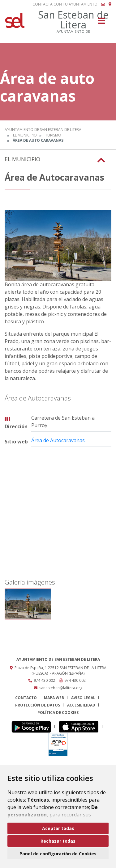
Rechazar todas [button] (58, 841)
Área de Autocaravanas (58, 440)
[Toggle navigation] (102, 23)
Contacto (26, 698)
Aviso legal (83, 698)
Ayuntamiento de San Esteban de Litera (43, 130)
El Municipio (25, 135)
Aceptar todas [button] (58, 828)
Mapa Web (54, 698)
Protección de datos (38, 705)
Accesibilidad (81, 705)
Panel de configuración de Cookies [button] (58, 854)
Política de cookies (58, 713)
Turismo (53, 135)
